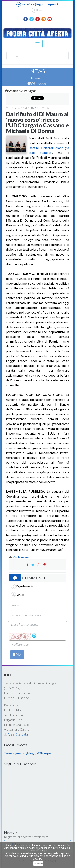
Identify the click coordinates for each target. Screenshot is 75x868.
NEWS (31, 83)
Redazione (21, 557)
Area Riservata (16, 734)
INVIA (17, 654)
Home (35, 78)
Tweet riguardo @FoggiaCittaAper (28, 753)
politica (43, 84)
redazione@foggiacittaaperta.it (38, 4)
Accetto (38, 863)
